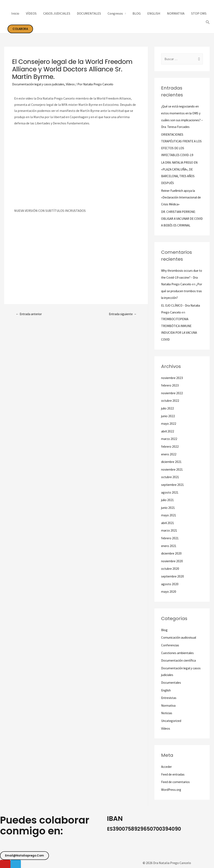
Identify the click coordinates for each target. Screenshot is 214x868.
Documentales (172, 681)
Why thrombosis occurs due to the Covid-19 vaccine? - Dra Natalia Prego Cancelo (181, 282)
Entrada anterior (30, 314)
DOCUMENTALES (89, 13)
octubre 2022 (170, 404)
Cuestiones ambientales (178, 652)
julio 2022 (168, 411)
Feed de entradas (173, 772)
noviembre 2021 (173, 471)
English (167, 689)
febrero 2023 (170, 389)
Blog (165, 630)
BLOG (137, 13)
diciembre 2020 (172, 554)
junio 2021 (168, 509)
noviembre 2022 (173, 396)
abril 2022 (168, 434)
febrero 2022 (170, 449)
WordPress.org (172, 787)
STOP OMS (199, 13)
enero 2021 (169, 546)
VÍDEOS (31, 13)
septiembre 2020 (173, 576)
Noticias (167, 711)
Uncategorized (172, 719)
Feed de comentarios (176, 780)
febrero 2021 (170, 539)
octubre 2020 (170, 569)
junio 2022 (168, 419)
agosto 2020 (170, 584)
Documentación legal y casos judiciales (40, 84)
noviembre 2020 (173, 561)
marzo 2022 (169, 441)
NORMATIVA (176, 13)
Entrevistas (169, 696)
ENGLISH (154, 13)
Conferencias (171, 645)
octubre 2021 (170, 479)
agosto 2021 (170, 494)
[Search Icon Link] (208, 22)
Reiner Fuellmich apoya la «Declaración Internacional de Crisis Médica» (180, 203)
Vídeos (73, 84)
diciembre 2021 (172, 464)
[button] (25, 853)
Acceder (167, 765)
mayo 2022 (169, 426)
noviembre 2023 (173, 381)
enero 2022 (169, 456)
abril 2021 (168, 524)
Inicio (15, 13)
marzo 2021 (169, 531)
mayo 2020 (169, 591)
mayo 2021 (169, 516)
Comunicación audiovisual (180, 637)
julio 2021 (168, 501)
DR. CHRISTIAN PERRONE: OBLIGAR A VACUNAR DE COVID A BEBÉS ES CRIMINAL (182, 224)
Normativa (169, 704)
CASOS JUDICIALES (57, 13)
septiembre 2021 (173, 486)
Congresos (115, 13)
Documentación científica (180, 660)
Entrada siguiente (122, 314)
